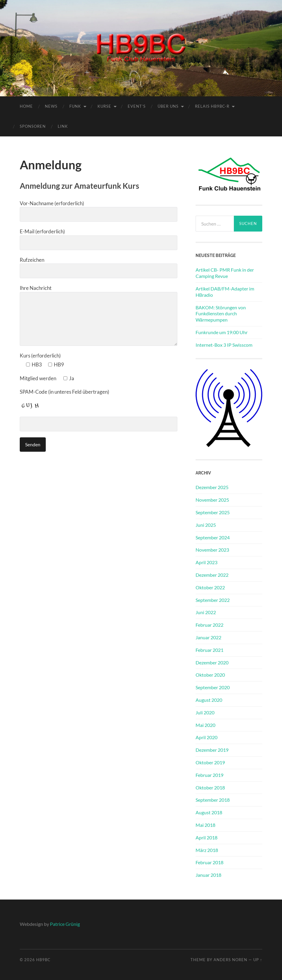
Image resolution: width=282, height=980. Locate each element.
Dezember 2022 (212, 575)
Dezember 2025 (212, 487)
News (51, 106)
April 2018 (206, 837)
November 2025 (212, 500)
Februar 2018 (209, 862)
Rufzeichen (99, 268)
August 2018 (209, 812)
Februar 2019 (209, 775)
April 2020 (206, 737)
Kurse (104, 106)
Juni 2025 (206, 525)
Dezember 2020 (212, 662)
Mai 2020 (205, 725)
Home (26, 106)
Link (63, 126)
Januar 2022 (208, 637)
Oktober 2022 (210, 587)
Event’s (137, 106)
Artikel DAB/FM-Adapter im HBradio (225, 292)
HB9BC (43, 960)
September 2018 (213, 800)
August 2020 (209, 700)
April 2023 (206, 562)
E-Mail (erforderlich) (99, 239)
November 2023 (212, 550)
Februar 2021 (209, 650)
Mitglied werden (47, 378)
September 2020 (213, 687)
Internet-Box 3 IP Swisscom (224, 345)
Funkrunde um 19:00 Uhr (222, 332)
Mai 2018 (205, 825)
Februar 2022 (209, 625)
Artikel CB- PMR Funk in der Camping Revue (225, 273)
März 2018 (207, 850)
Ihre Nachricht (99, 315)
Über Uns (168, 106)
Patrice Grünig (65, 924)
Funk (75, 106)
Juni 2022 (206, 612)
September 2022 (213, 600)
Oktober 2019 (210, 762)
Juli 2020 (205, 712)
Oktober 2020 (210, 675)
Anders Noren (230, 960)
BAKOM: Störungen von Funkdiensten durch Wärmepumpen (221, 314)
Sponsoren (33, 126)
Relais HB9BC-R (212, 106)
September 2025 (213, 512)
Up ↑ (258, 960)
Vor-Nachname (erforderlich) (99, 211)
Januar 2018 (208, 875)
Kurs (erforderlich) (40, 356)
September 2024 (213, 537)
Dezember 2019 (212, 750)
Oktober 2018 (210, 787)
